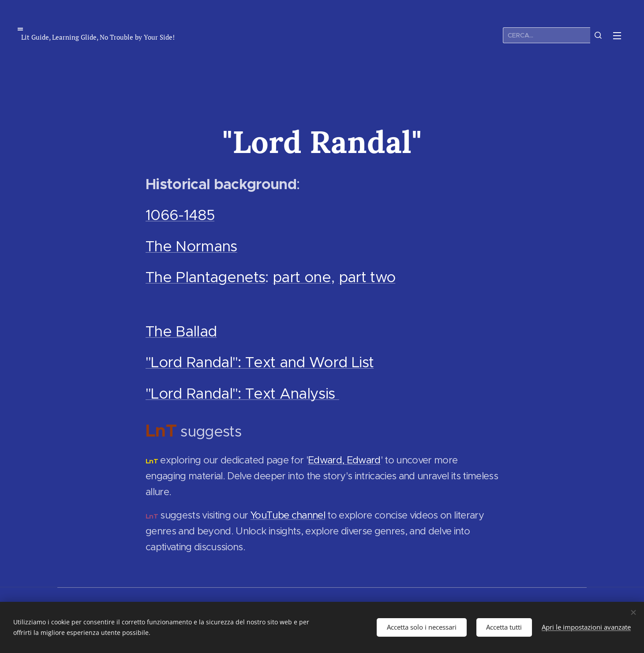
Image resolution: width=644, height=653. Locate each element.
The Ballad (181, 331)
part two (367, 277)
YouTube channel (288, 515)
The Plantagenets (205, 277)
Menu (617, 36)
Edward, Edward (344, 460)
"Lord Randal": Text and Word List (260, 362)
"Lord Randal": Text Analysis (242, 394)
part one (302, 277)
